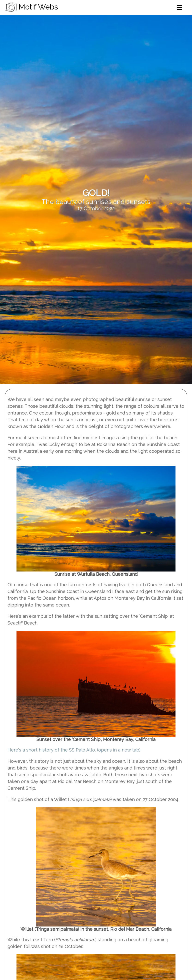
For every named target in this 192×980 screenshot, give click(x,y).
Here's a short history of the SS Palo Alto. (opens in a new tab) (74, 750)
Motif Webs (31, 7)
